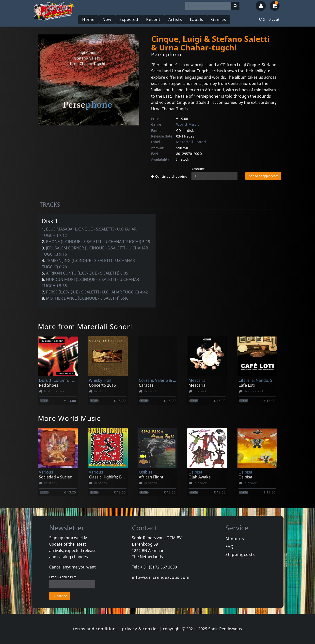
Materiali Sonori (191, 142)
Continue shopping (169, 176)
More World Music (69, 418)
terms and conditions (95, 629)
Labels (197, 19)
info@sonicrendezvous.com (161, 577)
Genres (219, 19)
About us (235, 539)
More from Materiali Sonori (85, 326)
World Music (188, 124)
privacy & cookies (140, 629)
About (274, 19)
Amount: (198, 169)
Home (88, 19)
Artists (175, 19)
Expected (129, 19)
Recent (153, 19)
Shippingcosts (240, 554)
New (107, 19)
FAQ (262, 19)
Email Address (63, 577)
